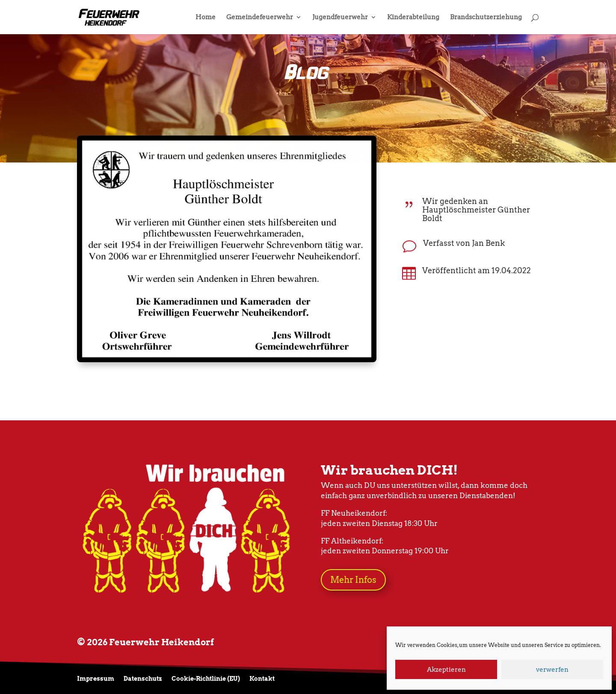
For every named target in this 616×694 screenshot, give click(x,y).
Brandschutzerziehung (486, 18)
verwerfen (552, 670)
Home (206, 18)
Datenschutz (143, 679)
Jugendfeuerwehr (340, 18)
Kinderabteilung (413, 18)
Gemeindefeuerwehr (260, 18)
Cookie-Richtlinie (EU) (206, 679)
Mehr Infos (353, 580)
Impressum (96, 679)
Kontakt (262, 679)
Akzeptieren (446, 670)
